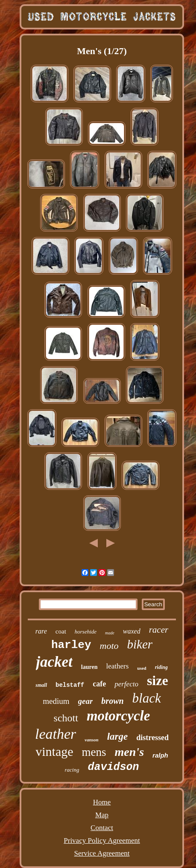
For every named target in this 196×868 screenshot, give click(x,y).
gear (86, 701)
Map (102, 815)
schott (66, 718)
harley (71, 645)
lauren (89, 667)
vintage (54, 751)
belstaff (70, 685)
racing (72, 770)
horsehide (86, 632)
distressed (152, 738)
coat (61, 631)
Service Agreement (102, 853)
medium (56, 701)
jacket (54, 662)
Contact (102, 828)
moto (109, 646)
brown (112, 701)
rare (41, 631)
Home (102, 802)
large (118, 736)
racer (159, 630)
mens (94, 752)
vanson (91, 740)
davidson (113, 767)
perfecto (126, 684)
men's (129, 752)
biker (140, 644)
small (41, 685)
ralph (160, 755)
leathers (117, 666)
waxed (132, 631)
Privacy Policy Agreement (102, 841)
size (158, 680)
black (147, 698)
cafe (99, 684)
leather (56, 734)
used (142, 668)
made (110, 633)
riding (161, 667)
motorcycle (118, 716)
